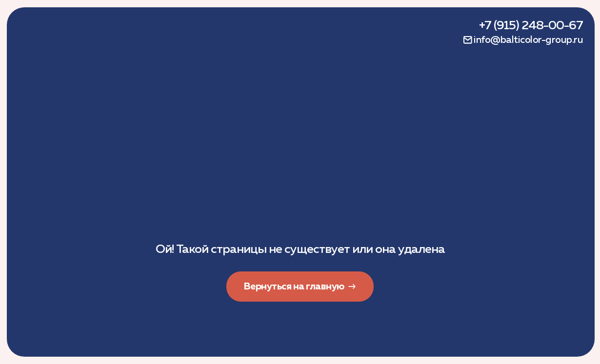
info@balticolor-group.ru (528, 40)
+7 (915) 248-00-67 (531, 26)
